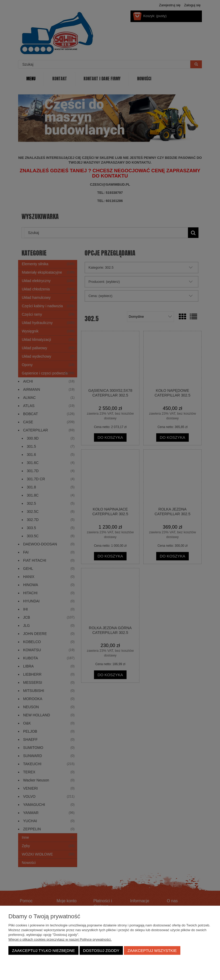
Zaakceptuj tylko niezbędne (44, 950)
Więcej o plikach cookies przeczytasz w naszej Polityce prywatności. (60, 939)
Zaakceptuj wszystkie (152, 950)
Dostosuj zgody (101, 950)
